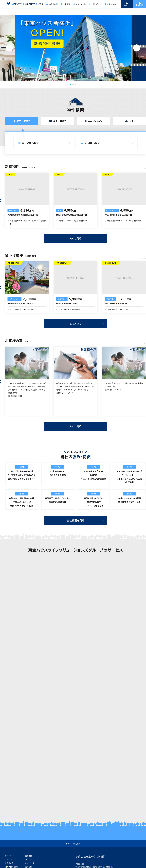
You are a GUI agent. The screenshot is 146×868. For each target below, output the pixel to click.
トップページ (10, 856)
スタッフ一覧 (80, 11)
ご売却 (41, 11)
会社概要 (67, 11)
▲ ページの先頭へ (73, 844)
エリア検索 (9, 859)
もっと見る (76, 243)
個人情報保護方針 (12, 867)
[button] (137, 48)
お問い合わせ (96, 11)
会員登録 (29, 867)
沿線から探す (90, 143)
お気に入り (110, 11)
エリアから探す (28, 143)
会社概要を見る (75, 525)
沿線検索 (29, 859)
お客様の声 (53, 11)
